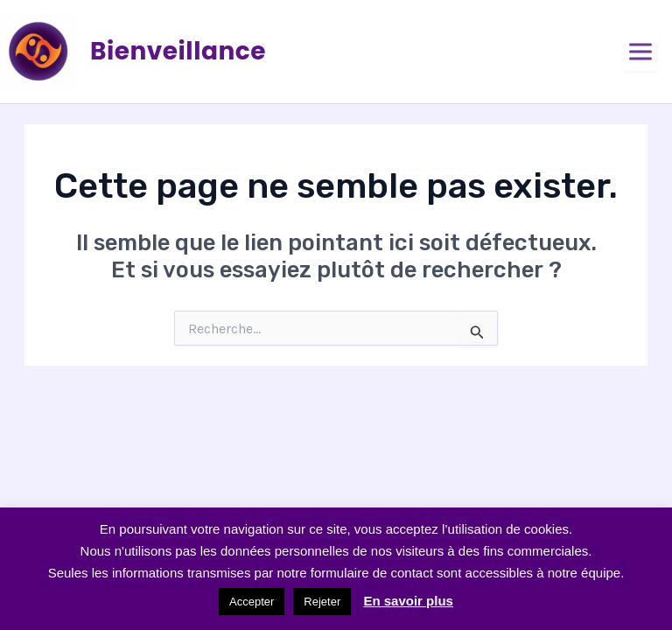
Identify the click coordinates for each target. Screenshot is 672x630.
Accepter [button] (252, 602)
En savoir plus (408, 601)
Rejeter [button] (322, 602)
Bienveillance (178, 51)
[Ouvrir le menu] (640, 52)
